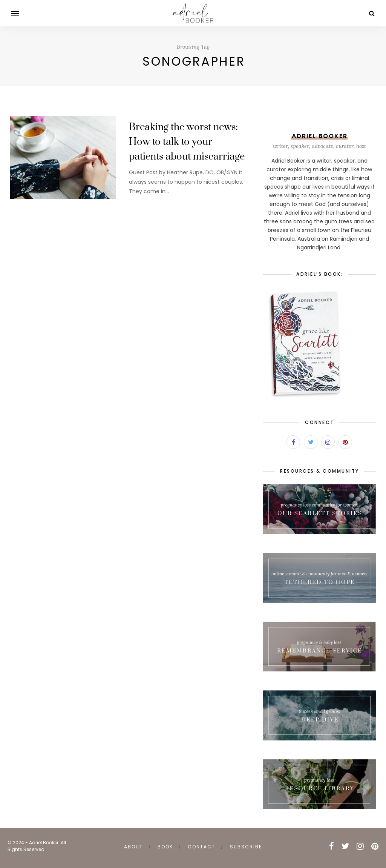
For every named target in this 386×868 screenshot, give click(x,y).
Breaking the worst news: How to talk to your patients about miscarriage (187, 142)
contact (201, 847)
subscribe (246, 847)
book (165, 847)
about (133, 847)
